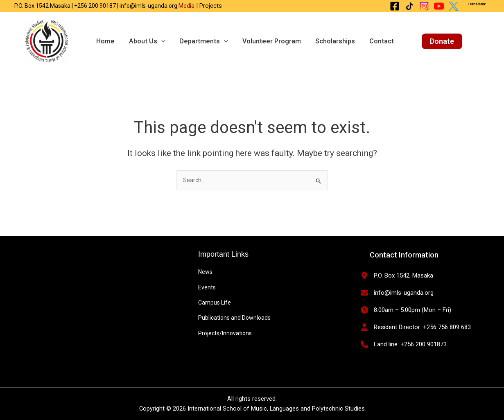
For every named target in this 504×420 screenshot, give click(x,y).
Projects (210, 6)
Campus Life (215, 303)
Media (186, 6)
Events (207, 287)
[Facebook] (395, 6)
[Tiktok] (409, 6)
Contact (370, 41)
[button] (430, 41)
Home (104, 41)
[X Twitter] (454, 6)
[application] (158, 41)
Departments (199, 41)
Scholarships (326, 41)
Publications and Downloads (234, 318)
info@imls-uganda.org (404, 293)
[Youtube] (439, 6)
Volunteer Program (264, 41)
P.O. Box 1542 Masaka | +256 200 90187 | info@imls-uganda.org (96, 6)
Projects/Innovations (225, 333)
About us (144, 41)
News (205, 272)
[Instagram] (424, 6)
